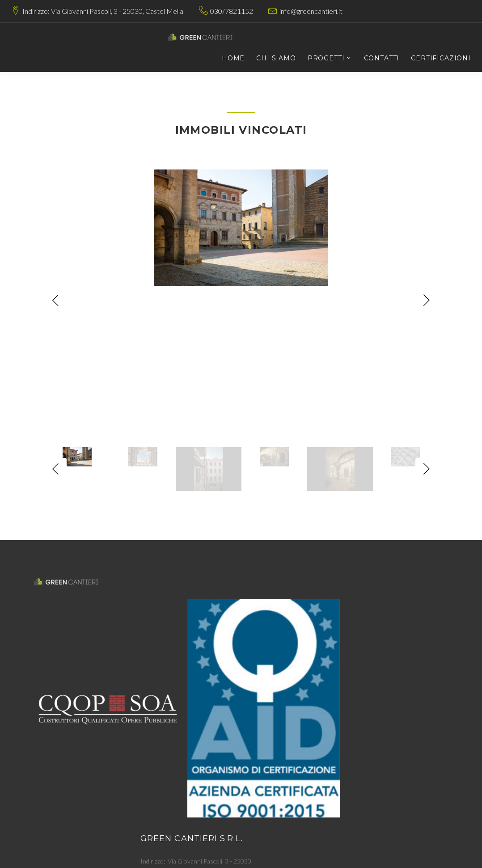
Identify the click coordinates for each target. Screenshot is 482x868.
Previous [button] (55, 301)
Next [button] (427, 301)
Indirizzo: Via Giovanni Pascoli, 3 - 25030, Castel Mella (103, 11)
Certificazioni (441, 58)
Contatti (382, 58)
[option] (241, 228)
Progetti (326, 58)
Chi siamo (276, 58)
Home (233, 58)
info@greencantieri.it (311, 11)
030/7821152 (232, 11)
